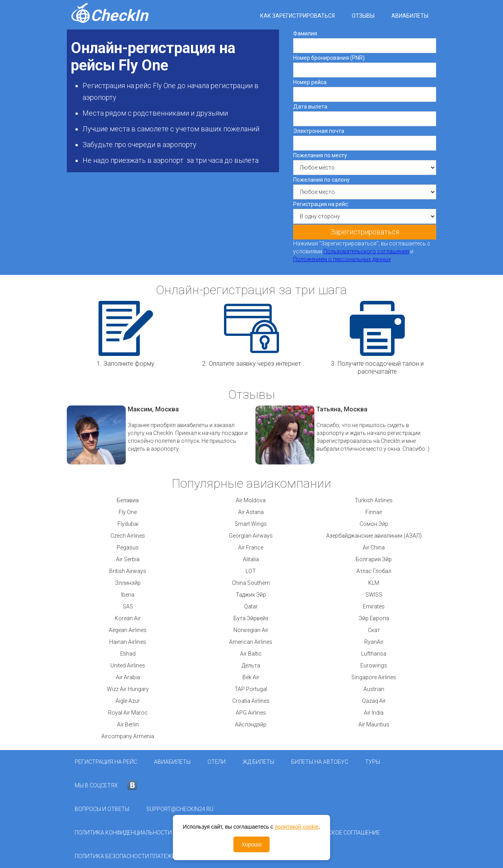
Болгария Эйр (374, 559)
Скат (374, 630)
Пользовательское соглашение (333, 833)
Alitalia (251, 559)
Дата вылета (310, 107)
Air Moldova (251, 500)
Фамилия (305, 33)
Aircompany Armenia (128, 736)
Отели (217, 762)
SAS (128, 606)
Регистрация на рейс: (321, 204)
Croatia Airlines (251, 701)
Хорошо (251, 844)
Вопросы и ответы (102, 809)
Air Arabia (128, 677)
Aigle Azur (128, 701)
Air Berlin (128, 724)
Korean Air (128, 618)
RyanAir (374, 642)
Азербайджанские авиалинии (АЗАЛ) (374, 536)
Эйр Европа (374, 618)
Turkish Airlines (374, 500)
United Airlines (128, 665)
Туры (373, 762)
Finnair (374, 512)
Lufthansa (374, 654)
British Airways (128, 571)
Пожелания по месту (320, 155)
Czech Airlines (128, 536)
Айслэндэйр (251, 724)
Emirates (374, 606)
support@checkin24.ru (180, 809)
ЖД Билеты (258, 762)
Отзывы (363, 16)
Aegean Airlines (128, 630)
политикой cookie (297, 827)
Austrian (374, 689)
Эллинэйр (128, 583)
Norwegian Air (251, 630)
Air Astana (251, 512)
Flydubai (128, 524)
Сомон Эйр (374, 524)
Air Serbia (128, 559)
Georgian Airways (251, 536)
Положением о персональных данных (342, 259)
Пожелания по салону (321, 180)
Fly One (128, 512)
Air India (374, 713)
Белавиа (128, 500)
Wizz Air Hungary (128, 689)
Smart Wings (251, 524)
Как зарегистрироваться (297, 16)
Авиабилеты (410, 16)
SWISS (374, 595)
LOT (251, 571)
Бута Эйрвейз (251, 618)
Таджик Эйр (251, 595)
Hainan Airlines (128, 642)
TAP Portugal (251, 689)
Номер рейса (310, 82)
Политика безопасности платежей (127, 856)
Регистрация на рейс (106, 762)
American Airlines (251, 642)
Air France (251, 547)
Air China (374, 547)
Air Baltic (251, 654)
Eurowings (374, 665)
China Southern (251, 583)
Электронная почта (319, 131)
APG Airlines (251, 713)
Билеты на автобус (320, 762)
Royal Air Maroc (128, 713)
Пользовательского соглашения (366, 251)
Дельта (251, 665)
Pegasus (128, 547)
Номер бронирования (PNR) (329, 58)
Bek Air (251, 677)
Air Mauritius (374, 724)
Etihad (128, 654)
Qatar (251, 606)
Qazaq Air (374, 701)
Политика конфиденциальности (123, 833)
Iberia (128, 595)
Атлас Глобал (374, 571)
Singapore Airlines (374, 677)
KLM (374, 583)
